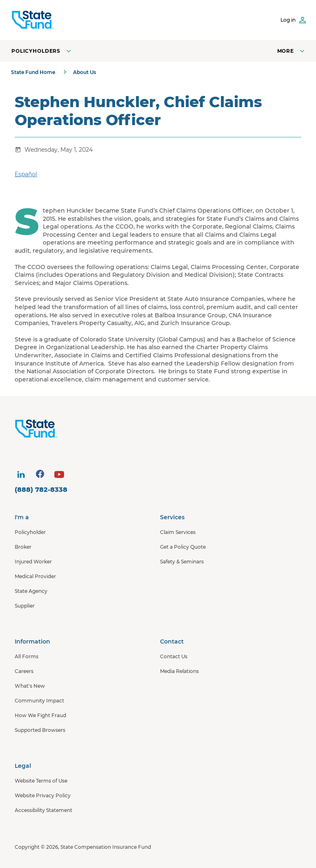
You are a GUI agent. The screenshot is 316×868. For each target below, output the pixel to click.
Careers (24, 671)
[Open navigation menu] (292, 51)
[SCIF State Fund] (33, 20)
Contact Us (174, 656)
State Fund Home (33, 72)
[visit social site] (21, 475)
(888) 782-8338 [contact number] (41, 490)
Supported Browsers (40, 730)
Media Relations (179, 671)
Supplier (25, 606)
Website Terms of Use (41, 781)
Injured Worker (33, 562)
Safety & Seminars (182, 562)
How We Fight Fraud (40, 715)
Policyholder (30, 532)
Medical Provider (35, 576)
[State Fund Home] (160, 429)
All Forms (27, 656)
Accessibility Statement (43, 810)
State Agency (31, 591)
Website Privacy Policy (43, 795)
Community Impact (39, 701)
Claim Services (178, 532)
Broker (23, 547)
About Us (85, 72)
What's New (30, 686)
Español (26, 174)
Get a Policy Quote (183, 547)
